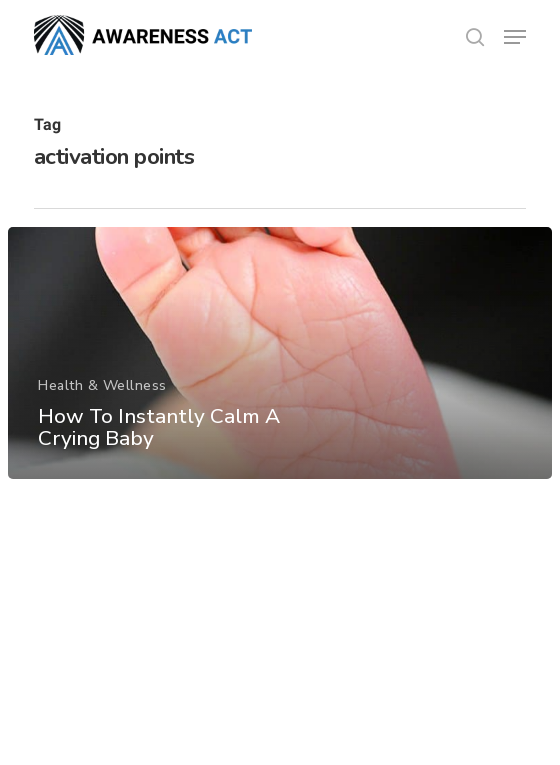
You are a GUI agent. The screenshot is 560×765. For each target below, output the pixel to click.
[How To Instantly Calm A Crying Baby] (280, 353)
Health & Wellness (102, 385)
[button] (515, 37)
